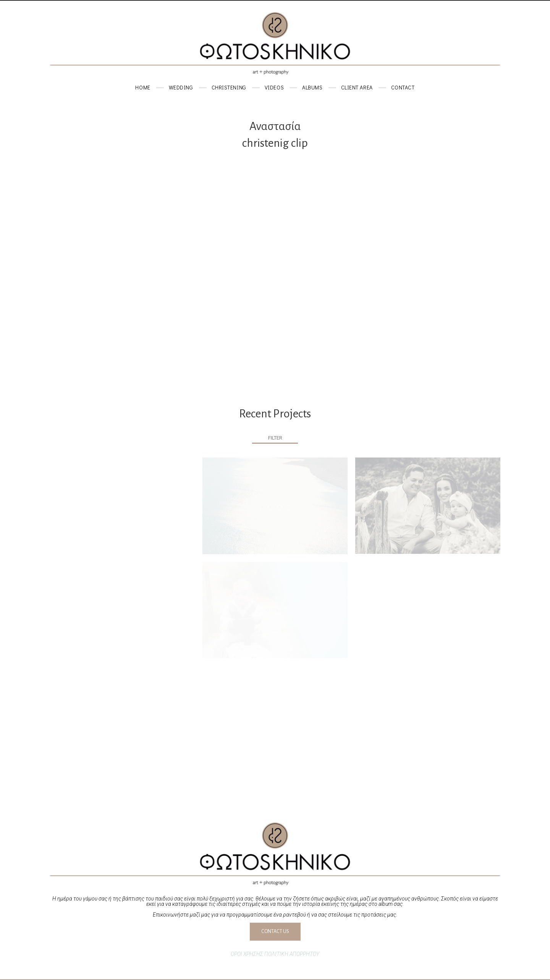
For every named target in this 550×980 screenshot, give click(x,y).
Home (143, 87)
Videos (274, 87)
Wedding (181, 87)
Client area (357, 87)
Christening (229, 87)
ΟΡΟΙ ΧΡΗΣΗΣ (247, 954)
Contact (403, 87)
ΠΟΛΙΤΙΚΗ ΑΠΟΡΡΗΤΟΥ (292, 954)
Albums (312, 87)
